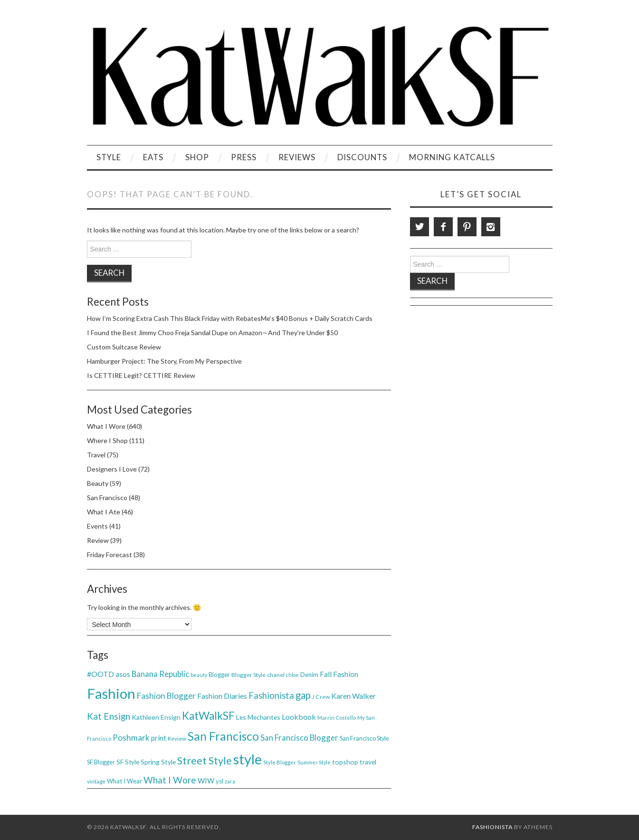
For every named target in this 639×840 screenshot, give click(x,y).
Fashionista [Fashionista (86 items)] (271, 695)
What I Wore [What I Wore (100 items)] (170, 780)
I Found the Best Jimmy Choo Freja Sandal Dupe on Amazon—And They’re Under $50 (212, 333)
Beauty (98, 483)
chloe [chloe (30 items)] (292, 675)
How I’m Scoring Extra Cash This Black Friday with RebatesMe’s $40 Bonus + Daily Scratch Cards (230, 318)
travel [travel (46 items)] (368, 762)
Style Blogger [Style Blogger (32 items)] (280, 762)
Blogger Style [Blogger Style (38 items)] (248, 675)
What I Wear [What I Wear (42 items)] (124, 781)
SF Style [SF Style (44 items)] (128, 762)
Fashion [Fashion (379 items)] (111, 693)
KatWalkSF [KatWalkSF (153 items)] (208, 716)
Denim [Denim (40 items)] (309, 675)
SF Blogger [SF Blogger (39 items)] (101, 762)
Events (97, 526)
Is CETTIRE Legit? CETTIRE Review (141, 375)
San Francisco (107, 497)
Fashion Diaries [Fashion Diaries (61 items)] (222, 696)
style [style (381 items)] (248, 759)
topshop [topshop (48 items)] (345, 762)
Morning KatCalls (452, 157)
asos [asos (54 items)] (123, 674)
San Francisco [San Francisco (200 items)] (223, 736)
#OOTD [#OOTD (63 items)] (100, 674)
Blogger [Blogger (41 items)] (219, 675)
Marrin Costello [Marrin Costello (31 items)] (337, 718)
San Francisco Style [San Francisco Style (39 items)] (364, 739)
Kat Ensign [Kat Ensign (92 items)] (109, 716)
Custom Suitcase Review (124, 347)
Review (98, 540)
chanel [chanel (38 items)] (276, 675)
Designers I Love (112, 469)
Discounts (362, 157)
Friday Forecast (110, 555)
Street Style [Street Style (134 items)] (205, 761)
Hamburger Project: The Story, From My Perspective (164, 361)
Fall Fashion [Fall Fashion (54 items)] (339, 674)
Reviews (297, 157)
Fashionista (492, 827)
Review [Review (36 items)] (177, 739)
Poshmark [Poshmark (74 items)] (131, 738)
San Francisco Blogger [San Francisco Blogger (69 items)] (299, 738)
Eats (153, 157)
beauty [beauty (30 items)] (199, 675)
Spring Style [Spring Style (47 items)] (158, 762)
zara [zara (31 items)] (230, 781)
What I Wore (106, 426)
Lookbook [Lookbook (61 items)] (299, 717)
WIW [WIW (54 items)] (206, 781)
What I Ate (104, 512)
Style (109, 157)
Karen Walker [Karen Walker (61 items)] (353, 696)
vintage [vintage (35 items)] (96, 781)
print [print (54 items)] (159, 738)
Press (244, 157)
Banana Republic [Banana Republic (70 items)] (160, 674)
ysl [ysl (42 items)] (219, 781)
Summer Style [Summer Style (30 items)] (314, 762)
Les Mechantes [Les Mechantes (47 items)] (258, 717)
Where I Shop (107, 440)
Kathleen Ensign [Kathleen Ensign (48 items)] (156, 717)
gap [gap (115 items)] (303, 695)
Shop (197, 157)
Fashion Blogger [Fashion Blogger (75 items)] (166, 696)
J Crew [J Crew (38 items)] (321, 697)
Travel (96, 455)
